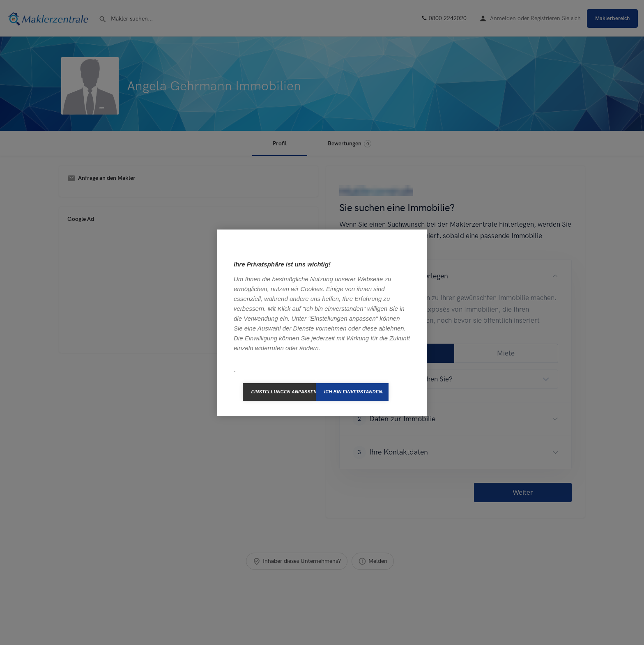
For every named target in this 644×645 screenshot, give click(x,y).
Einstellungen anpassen (283, 392)
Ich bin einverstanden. (354, 392)
